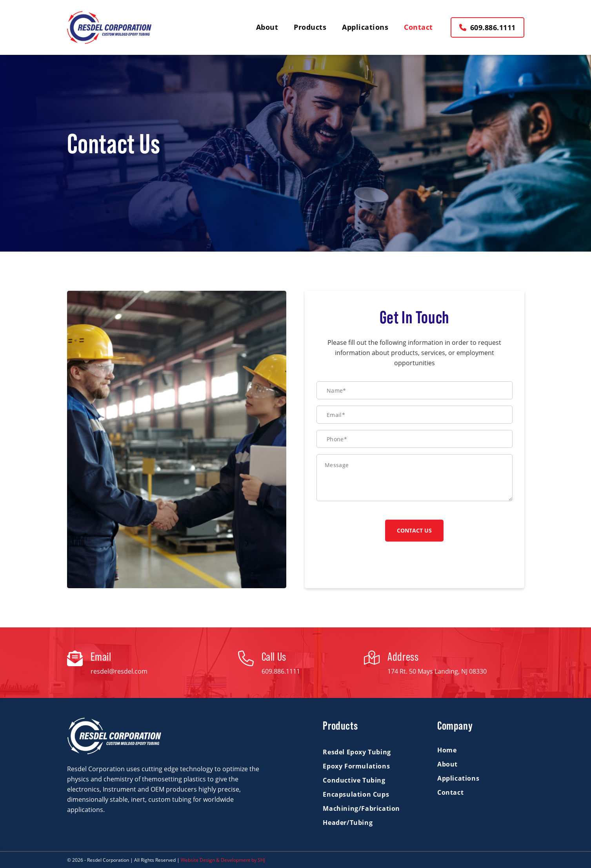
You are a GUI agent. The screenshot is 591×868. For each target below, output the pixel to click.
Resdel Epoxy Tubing (357, 752)
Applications (458, 778)
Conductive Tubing (354, 780)
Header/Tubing (348, 823)
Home (447, 750)
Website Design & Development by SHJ (223, 860)
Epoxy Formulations (356, 766)
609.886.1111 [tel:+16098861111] (281, 671)
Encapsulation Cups (356, 794)
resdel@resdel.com (119, 671)
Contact (450, 792)
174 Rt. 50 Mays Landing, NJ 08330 (437, 671)
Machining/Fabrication (361, 808)
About (447, 764)
